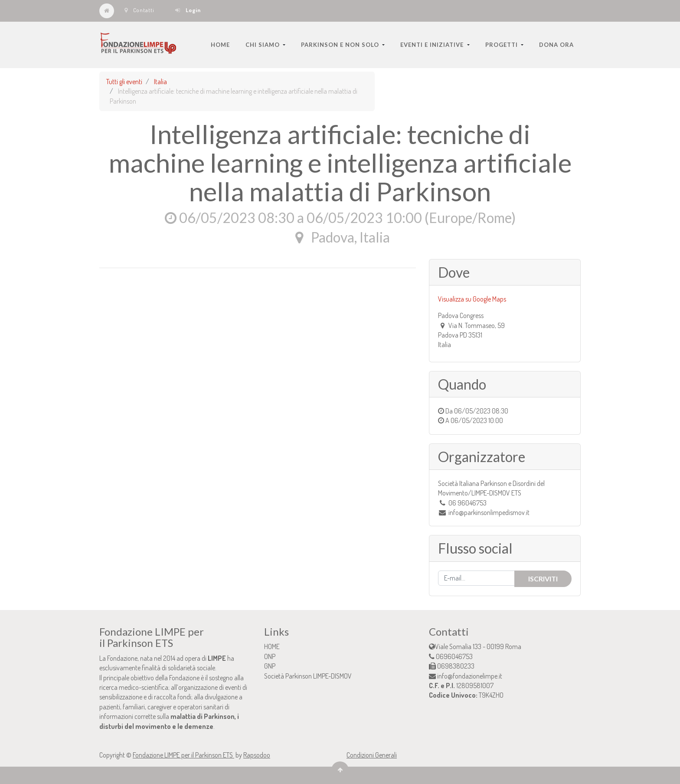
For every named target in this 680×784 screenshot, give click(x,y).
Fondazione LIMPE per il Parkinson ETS (183, 755)
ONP (270, 656)
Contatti (139, 10)
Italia (160, 82)
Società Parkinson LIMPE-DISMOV (308, 676)
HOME (272, 646)
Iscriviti (543, 579)
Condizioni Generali (372, 755)
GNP (270, 666)
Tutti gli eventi (124, 82)
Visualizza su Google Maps (472, 299)
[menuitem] (220, 45)
